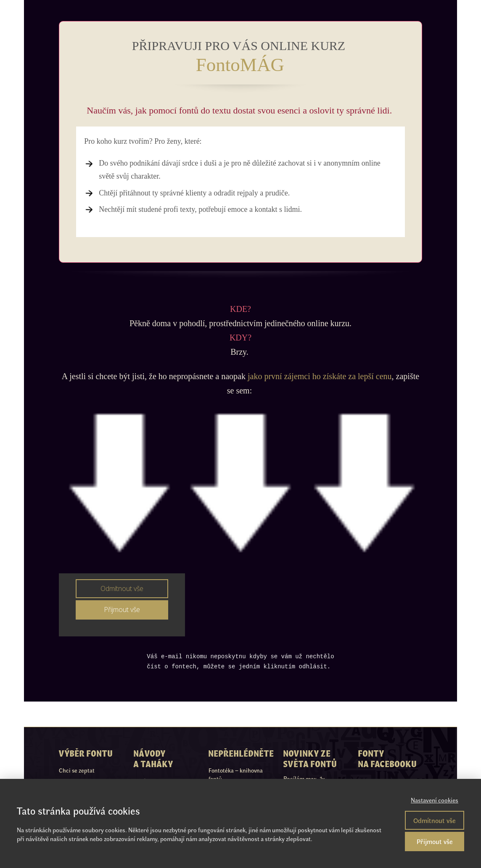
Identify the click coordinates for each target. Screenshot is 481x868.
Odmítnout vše (435, 820)
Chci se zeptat (77, 770)
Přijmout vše (435, 841)
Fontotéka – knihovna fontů (236, 774)
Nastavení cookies (435, 800)
